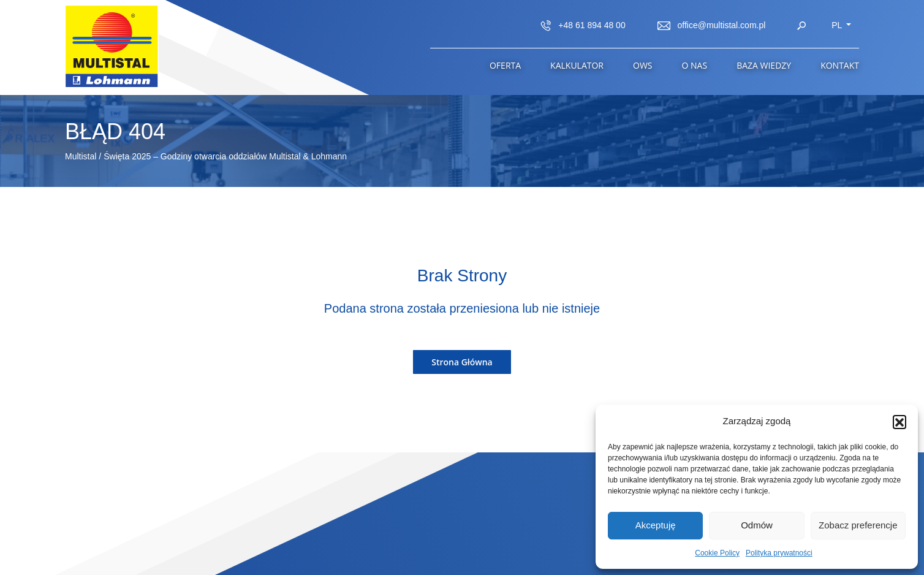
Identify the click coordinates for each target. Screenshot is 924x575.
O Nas (695, 65)
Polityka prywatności (779, 553)
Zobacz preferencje (858, 525)
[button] (899, 422)
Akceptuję (656, 525)
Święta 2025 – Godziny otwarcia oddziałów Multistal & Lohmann (225, 156)
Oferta (505, 65)
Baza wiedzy (764, 65)
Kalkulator (577, 65)
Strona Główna (462, 362)
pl (838, 25)
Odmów (757, 525)
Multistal (81, 156)
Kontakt (840, 65)
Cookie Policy (717, 553)
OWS (643, 65)
